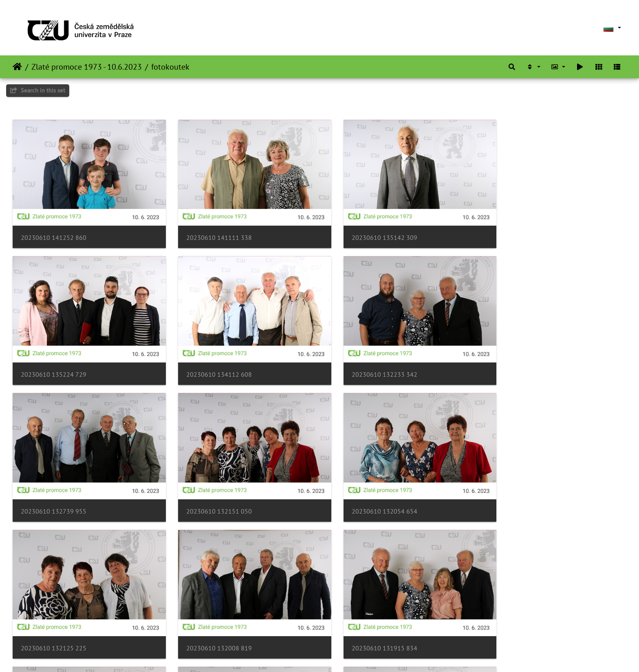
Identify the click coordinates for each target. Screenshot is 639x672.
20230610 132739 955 (367, 362)
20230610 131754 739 (54, 623)
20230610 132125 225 (210, 493)
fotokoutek (170, 67)
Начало (17, 67)
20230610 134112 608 (54, 362)
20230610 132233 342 (210, 362)
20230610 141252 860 (54, 232)
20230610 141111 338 (210, 232)
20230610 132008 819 (367, 493)
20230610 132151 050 (523, 362)
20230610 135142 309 (367, 232)
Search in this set (38, 90)
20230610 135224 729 (523, 232)
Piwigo (343, 655)
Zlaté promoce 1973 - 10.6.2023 (87, 67)
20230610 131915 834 (523, 493)
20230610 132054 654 (54, 493)
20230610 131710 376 (367, 623)
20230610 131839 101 (210, 623)
